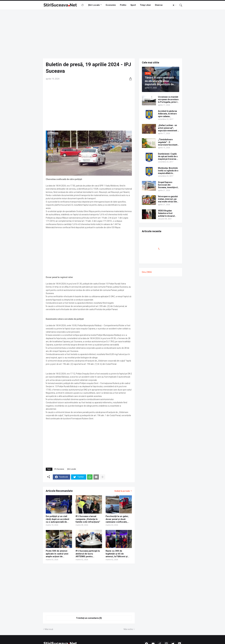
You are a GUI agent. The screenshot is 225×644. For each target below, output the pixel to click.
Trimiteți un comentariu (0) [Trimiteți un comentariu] (89, 618)
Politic (123, 5)
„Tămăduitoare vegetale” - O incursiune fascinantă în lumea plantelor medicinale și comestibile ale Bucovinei (168, 142)
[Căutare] (180, 5)
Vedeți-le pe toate (122, 491)
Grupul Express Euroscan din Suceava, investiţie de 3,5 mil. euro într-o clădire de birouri (168, 185)
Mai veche (128, 629)
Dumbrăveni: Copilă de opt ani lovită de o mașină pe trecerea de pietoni (169, 157)
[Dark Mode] (174, 5)
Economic (111, 5)
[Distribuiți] (129, 79)
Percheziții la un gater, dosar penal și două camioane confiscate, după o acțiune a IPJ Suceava (117, 519)
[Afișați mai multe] (102, 477)
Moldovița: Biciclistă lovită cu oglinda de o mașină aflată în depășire (168, 171)
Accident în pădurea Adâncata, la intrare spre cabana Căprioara (167, 114)
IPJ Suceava (59, 469)
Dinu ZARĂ (147, 272)
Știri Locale (94, 5)
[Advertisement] (113, 34)
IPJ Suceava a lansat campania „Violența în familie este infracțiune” (88, 519)
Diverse (159, 5)
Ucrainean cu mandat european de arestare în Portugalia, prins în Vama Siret (168, 100)
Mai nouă (49, 629)
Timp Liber (145, 5)
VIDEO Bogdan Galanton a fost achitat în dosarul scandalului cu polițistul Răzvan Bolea (166, 213)
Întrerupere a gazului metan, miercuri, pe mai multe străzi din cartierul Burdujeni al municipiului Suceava (168, 199)
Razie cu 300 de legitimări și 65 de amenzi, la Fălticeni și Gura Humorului (117, 554)
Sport (133, 5)
